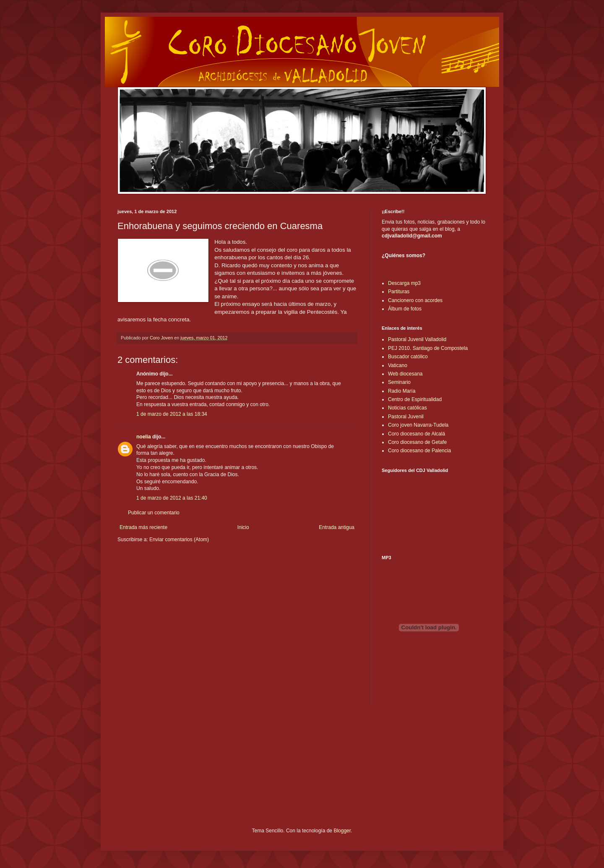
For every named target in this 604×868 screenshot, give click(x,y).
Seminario (399, 382)
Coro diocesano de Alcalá (417, 434)
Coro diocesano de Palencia (419, 451)
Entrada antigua (337, 527)
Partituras (399, 292)
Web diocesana (405, 374)
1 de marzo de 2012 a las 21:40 (172, 498)
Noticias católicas (407, 408)
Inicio (243, 527)
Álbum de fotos (405, 309)
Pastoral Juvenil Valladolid (417, 339)
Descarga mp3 (404, 283)
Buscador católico (408, 357)
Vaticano (398, 365)
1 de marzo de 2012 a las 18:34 (172, 414)
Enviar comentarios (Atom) (179, 540)
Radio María (402, 391)
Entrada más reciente (143, 527)
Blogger (342, 831)
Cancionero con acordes (415, 300)
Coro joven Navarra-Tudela (418, 425)
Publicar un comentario (154, 513)
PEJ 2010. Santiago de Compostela (428, 348)
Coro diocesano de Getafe (417, 442)
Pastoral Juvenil (406, 417)
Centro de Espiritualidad (415, 399)
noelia (144, 437)
